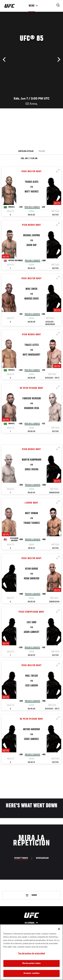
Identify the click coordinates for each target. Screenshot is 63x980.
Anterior (5, 60)
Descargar (42, 858)
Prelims (42, 151)
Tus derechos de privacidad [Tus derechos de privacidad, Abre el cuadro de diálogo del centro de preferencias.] (32, 954)
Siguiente (58, 60)
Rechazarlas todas (32, 963)
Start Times (21, 858)
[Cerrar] (59, 929)
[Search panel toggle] (58, 5)
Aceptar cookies (32, 973)
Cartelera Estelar (26, 151)
